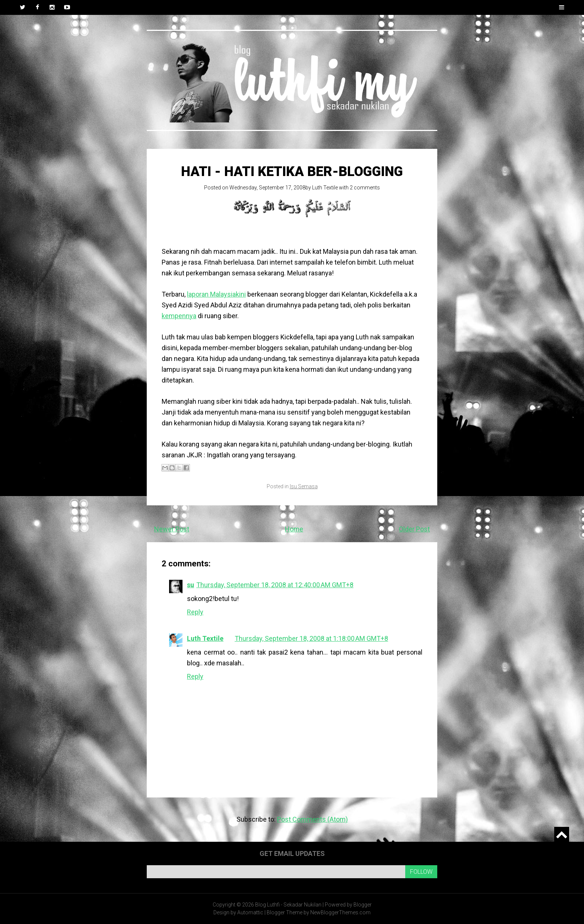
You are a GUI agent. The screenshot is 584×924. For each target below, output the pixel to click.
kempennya (179, 316)
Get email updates (292, 853)
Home (294, 529)
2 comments (365, 188)
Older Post (414, 529)
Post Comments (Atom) (312, 819)
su (191, 585)
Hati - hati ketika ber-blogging (292, 172)
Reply (195, 612)
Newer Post (172, 529)
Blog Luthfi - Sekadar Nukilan (288, 905)
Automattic (250, 912)
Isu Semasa (304, 486)
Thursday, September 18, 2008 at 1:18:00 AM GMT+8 (311, 638)
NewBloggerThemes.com (340, 912)
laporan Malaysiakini (216, 294)
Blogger (363, 905)
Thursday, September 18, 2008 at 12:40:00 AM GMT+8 (275, 585)
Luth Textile (325, 188)
